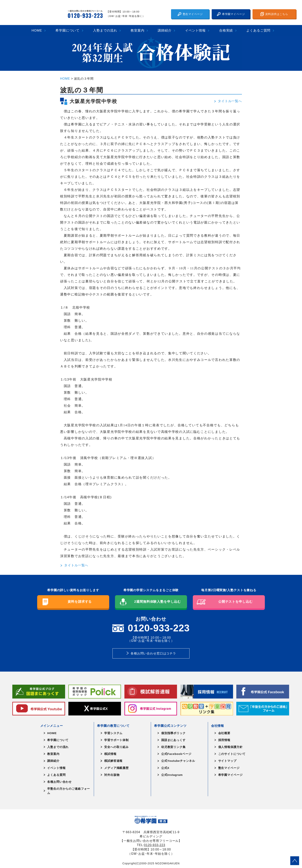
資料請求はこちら (274, 14)
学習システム (113, 733)
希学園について (68, 30)
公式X (165, 768)
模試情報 (110, 754)
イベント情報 (195, 30)
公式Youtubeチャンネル (178, 761)
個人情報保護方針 (230, 747)
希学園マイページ (231, 14)
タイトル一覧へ (228, 101)
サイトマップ (227, 761)
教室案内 (137, 30)
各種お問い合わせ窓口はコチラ (153, 653)
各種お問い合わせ (59, 782)
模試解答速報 (113, 761)
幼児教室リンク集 (173, 747)
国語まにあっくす (173, 740)
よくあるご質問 (258, 30)
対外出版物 (112, 775)
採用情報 (224, 740)
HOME (37, 30)
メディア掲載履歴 (116, 768)
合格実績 (226, 30)
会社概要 (224, 733)
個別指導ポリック (173, 733)
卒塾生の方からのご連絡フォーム (69, 791)
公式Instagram (172, 775)
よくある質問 (56, 775)
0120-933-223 (155, 845)
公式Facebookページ (176, 754)
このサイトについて (232, 754)
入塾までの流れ (105, 30)
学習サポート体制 (116, 740)
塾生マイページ (190, 14)
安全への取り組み (116, 747)
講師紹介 (165, 30)
